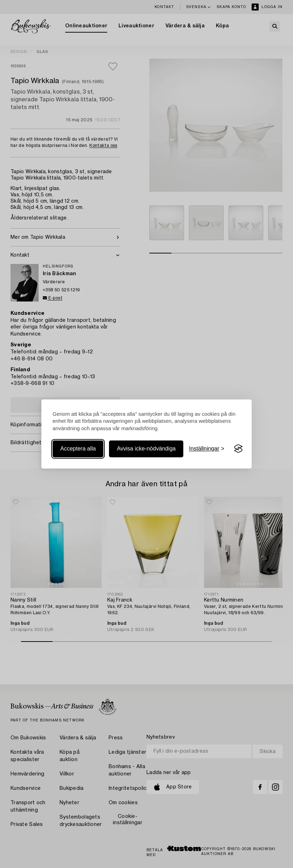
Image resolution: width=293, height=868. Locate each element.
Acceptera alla (78, 449)
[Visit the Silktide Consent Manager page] (238, 449)
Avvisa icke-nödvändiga (146, 449)
